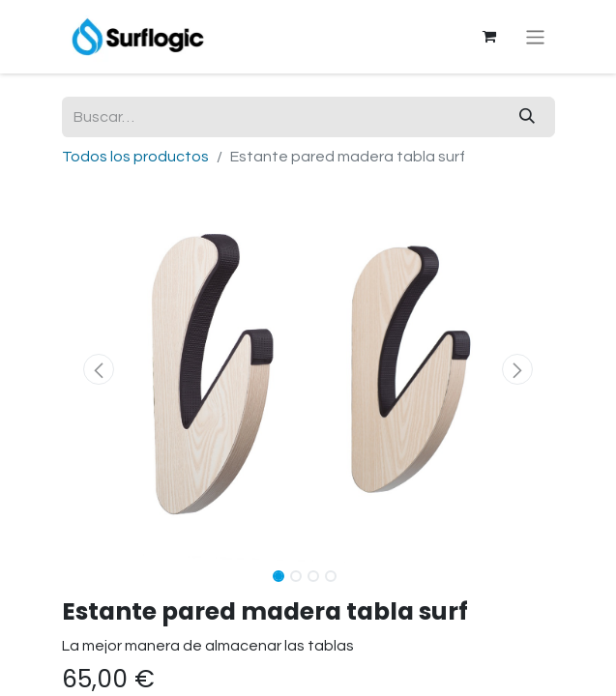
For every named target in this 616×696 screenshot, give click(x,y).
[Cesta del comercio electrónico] (488, 37)
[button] (99, 369)
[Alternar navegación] (535, 36)
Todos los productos (135, 157)
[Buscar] (527, 117)
